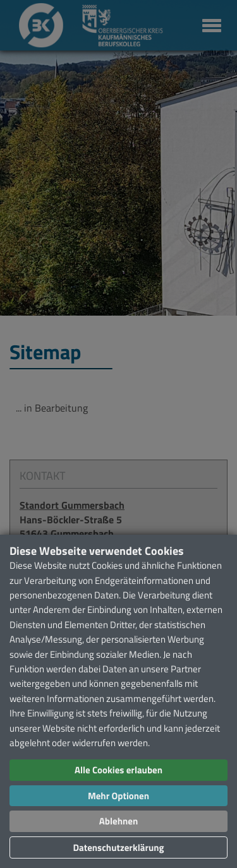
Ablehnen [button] (118, 821)
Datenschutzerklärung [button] (118, 847)
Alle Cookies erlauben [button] (118, 770)
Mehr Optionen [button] (118, 796)
